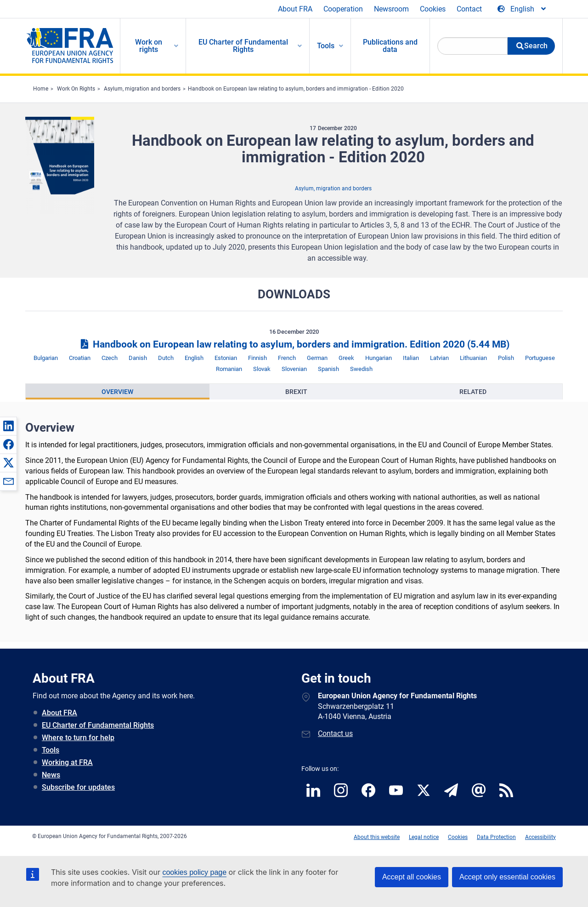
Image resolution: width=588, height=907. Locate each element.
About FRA (295, 9)
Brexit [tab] (296, 392)
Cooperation (343, 9)
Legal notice (424, 837)
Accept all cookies (412, 877)
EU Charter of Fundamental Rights (98, 725)
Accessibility (540, 837)
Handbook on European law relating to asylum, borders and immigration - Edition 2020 (296, 89)
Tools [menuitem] (326, 46)
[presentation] (118, 392)
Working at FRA (67, 762)
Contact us (335, 733)
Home (41, 89)
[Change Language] (522, 9)
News (51, 775)
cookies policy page (194, 872)
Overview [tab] (117, 392)
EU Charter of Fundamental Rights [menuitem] (243, 46)
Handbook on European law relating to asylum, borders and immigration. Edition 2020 (294, 344)
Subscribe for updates (78, 787)
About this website (377, 837)
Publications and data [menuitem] (390, 46)
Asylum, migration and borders (142, 89)
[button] (8, 426)
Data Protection (496, 837)
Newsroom (391, 9)
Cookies (433, 9)
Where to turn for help (78, 738)
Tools (51, 750)
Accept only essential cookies (507, 877)
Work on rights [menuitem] (149, 46)
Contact (469, 9)
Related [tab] (473, 392)
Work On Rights (76, 89)
